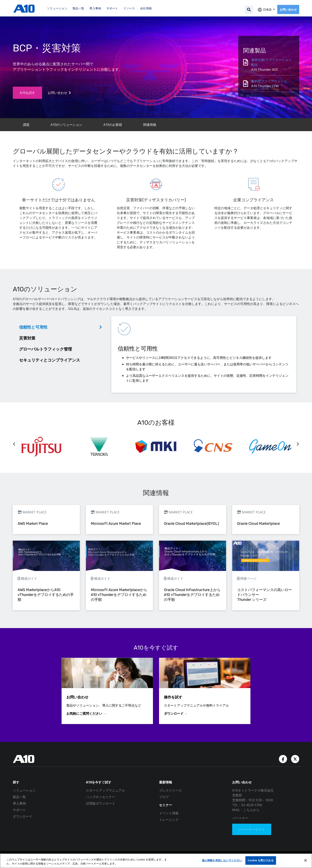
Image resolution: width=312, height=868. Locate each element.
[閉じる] (305, 860)
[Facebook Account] (283, 759)
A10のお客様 (113, 125)
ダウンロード (23, 816)
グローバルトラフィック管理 (45, 349)
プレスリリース (170, 790)
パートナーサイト (252, 829)
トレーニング (169, 820)
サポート (19, 810)
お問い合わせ (288, 9)
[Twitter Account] (295, 759)
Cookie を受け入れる (261, 860)
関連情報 (150, 125)
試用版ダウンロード (101, 803)
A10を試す (27, 93)
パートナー (240, 818)
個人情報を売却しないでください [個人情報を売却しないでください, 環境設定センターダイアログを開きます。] (222, 860)
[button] (14, 444)
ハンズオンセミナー (101, 797)
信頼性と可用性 (33, 327)
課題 (26, 125)
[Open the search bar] (249, 10)
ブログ (164, 797)
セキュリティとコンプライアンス (50, 360)
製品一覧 (19, 797)
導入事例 (19, 803)
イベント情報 (169, 813)
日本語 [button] (267, 9)
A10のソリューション (66, 125)
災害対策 (27, 338)
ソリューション (24, 790)
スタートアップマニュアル (105, 790)
